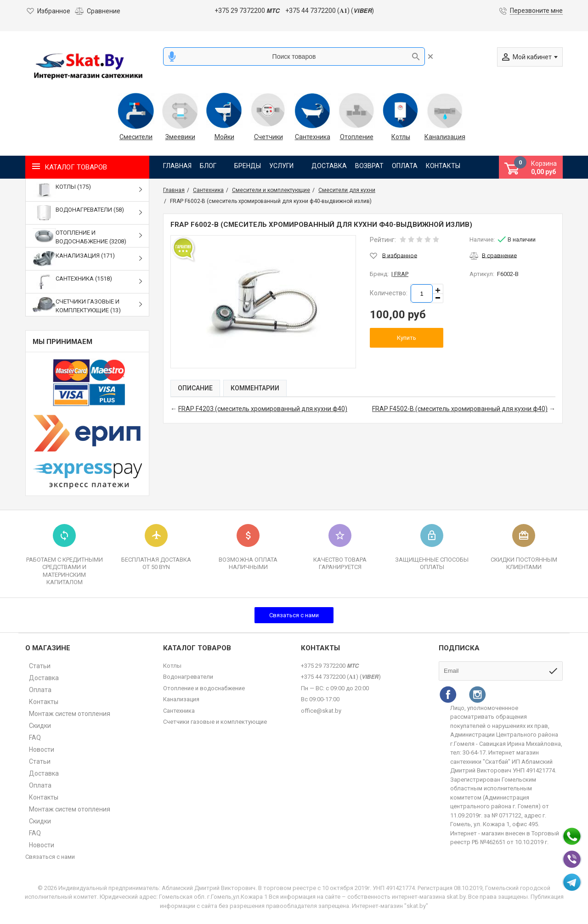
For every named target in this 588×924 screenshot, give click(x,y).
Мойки (224, 137)
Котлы (401, 137)
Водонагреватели (188, 677)
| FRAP (400, 274)
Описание (195, 388)
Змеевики (180, 137)
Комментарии (255, 388)
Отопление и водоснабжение (204, 688)
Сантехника (313, 137)
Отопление (357, 137)
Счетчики (269, 137)
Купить (407, 338)
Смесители (136, 137)
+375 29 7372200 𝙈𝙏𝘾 (247, 11)
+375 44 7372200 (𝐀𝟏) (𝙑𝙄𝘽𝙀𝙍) (330, 11)
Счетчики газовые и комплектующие (215, 722)
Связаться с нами (294, 615)
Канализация (445, 137)
